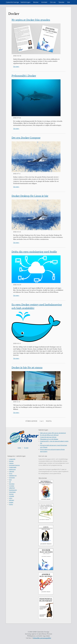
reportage (12, 492)
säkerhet (12, 488)
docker (11, 494)
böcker (11, 461)
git (10, 482)
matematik (13, 467)
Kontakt (44, 2)
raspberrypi (13, 476)
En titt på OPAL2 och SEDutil (49, 435)
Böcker (36, 2)
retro (11, 498)
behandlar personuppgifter (42, 638)
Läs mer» (16, 67)
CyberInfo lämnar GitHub (48, 437)
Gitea (19, 448)
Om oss (53, 2)
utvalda (12, 496)
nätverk (12, 471)
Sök (69, 2)
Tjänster (61, 2)
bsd (10, 480)
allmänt (12, 500)
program (12, 478)
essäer (11, 502)
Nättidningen (25, 2)
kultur (11, 504)
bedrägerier (13, 490)
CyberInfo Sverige (12, 2)
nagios (11, 463)
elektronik (12, 469)
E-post (26, 448)
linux (11, 473)
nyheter (12, 486)
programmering (14, 465)
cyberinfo (12, 459)
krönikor (12, 484)
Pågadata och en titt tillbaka (49, 439)
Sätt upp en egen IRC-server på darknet (53, 433)
